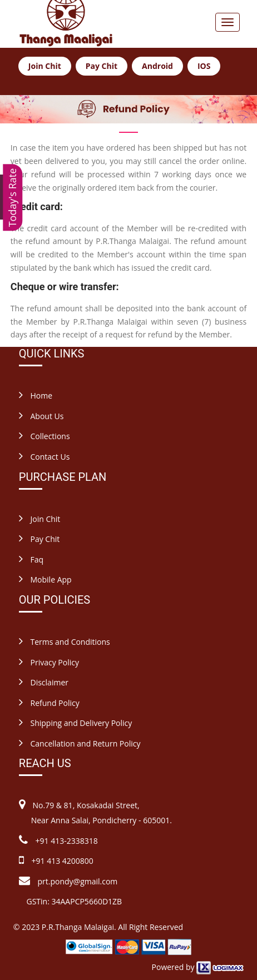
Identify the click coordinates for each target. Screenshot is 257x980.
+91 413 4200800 (61, 861)
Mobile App (45, 579)
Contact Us (44, 457)
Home (36, 396)
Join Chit (45, 66)
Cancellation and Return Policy (80, 743)
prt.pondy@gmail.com (78, 881)
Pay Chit (102, 66)
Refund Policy (49, 703)
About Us (41, 416)
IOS (204, 66)
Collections (45, 436)
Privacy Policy (49, 662)
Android (157, 66)
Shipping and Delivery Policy (75, 723)
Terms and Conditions (65, 642)
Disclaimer (44, 682)
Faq (31, 559)
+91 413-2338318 (66, 841)
